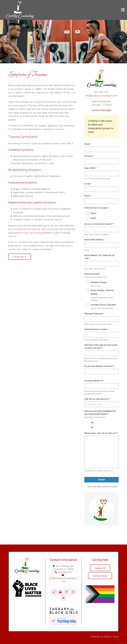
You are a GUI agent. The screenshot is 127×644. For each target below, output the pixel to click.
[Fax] (60, 592)
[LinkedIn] (63, 598)
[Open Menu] (123, 10)
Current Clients (100, 576)
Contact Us (100, 568)
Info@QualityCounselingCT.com (102, 96)
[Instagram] (73, 592)
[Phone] (54, 592)
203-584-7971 (102, 92)
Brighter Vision (111, 636)
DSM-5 (69, 143)
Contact (20, 257)
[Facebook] (67, 592)
